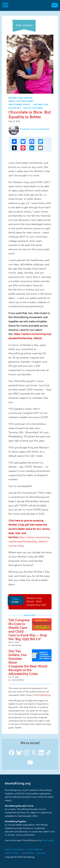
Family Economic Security (19, 104)
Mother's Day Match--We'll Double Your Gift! (36, 602)
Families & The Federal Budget (21, 101)
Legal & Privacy (12, 853)
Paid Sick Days (14, 108)
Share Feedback (35, 849)
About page (48, 840)
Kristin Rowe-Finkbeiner (37, 129)
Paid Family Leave (41, 104)
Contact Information (15, 849)
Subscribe (41, 853)
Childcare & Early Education (21, 98)
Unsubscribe (28, 853)
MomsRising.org (29, 5)
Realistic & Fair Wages (33, 108)
